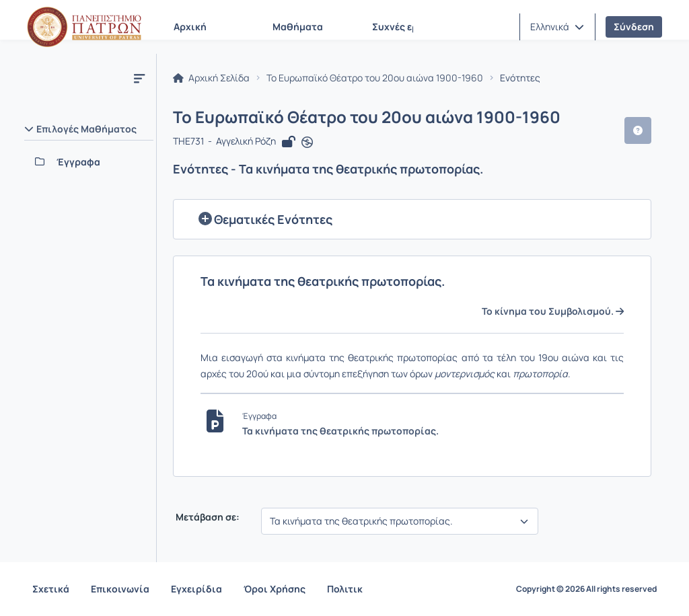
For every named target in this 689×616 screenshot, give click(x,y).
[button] (557, 27)
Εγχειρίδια (196, 589)
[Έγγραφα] (89, 162)
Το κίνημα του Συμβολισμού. (553, 311)
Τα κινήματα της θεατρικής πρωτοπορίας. (340, 431)
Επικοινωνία (120, 589)
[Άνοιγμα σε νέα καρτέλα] (307, 143)
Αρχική (190, 27)
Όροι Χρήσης (275, 589)
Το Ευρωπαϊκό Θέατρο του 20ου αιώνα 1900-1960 (375, 78)
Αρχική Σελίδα (211, 78)
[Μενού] (139, 78)
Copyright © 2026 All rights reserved (586, 589)
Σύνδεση (634, 27)
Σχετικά (51, 589)
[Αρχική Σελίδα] (84, 27)
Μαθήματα (298, 27)
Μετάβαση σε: (207, 517)
